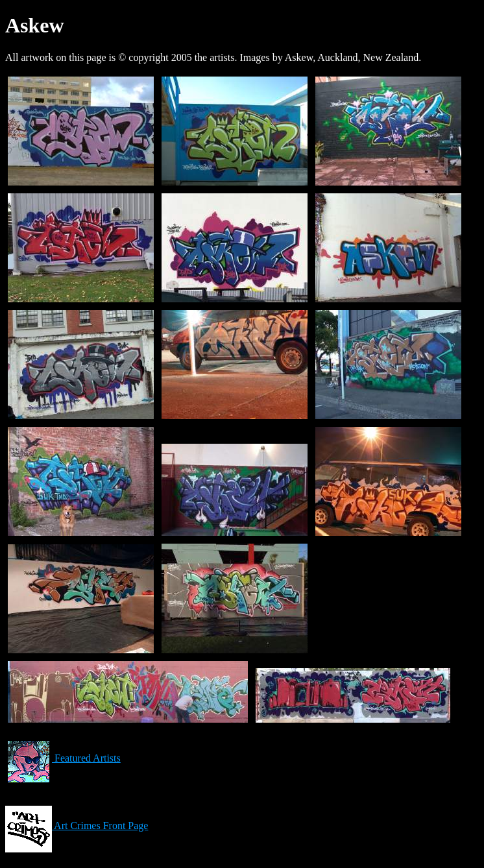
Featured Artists (63, 758)
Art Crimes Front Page (77, 826)
